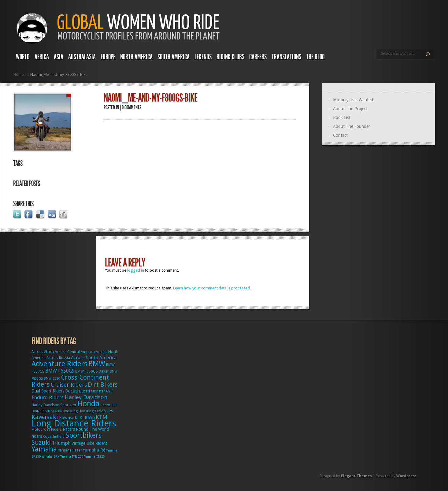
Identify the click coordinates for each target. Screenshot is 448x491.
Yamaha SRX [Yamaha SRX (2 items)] (51, 457)
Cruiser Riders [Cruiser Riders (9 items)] (69, 385)
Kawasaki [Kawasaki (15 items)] (45, 417)
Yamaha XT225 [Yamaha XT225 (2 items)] (95, 457)
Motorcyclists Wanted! (354, 100)
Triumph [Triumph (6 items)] (61, 443)
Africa (42, 57)
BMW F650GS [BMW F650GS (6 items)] (60, 371)
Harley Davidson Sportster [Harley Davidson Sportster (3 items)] (54, 405)
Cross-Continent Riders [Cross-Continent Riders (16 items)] (70, 381)
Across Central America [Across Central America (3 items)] (75, 352)
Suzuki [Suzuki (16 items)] (41, 443)
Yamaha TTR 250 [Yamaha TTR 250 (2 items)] (72, 457)
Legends (203, 57)
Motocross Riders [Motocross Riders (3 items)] (47, 430)
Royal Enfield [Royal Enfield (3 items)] (54, 437)
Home (19, 74)
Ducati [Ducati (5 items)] (72, 391)
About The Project (350, 109)
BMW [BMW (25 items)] (97, 364)
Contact (340, 135)
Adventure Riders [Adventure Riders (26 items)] (59, 364)
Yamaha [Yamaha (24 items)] (44, 449)
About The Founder (352, 126)
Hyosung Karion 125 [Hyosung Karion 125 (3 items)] (96, 411)
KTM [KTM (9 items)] (102, 417)
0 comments (131, 107)
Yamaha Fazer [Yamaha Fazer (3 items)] (70, 450)
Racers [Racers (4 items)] (69, 429)
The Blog (315, 57)
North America (136, 57)
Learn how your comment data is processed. (212, 288)
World (23, 57)
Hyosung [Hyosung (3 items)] (70, 411)
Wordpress (406, 476)
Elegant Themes (356, 476)
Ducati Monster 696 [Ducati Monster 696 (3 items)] (96, 391)
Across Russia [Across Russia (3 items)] (58, 358)
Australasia (82, 57)
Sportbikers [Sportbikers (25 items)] (83, 435)
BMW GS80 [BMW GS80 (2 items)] (52, 379)
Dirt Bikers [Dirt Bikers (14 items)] (103, 385)
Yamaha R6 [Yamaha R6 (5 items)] (94, 450)
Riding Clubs (230, 57)
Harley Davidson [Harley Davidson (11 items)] (86, 397)
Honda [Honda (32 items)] (88, 404)
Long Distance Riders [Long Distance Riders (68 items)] (74, 423)
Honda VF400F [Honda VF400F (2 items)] (51, 411)
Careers (258, 57)
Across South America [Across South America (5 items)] (94, 358)
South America (174, 57)
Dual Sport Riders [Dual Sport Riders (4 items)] (48, 391)
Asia (59, 57)
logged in (136, 270)
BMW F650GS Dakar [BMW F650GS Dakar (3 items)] (92, 371)
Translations (286, 57)
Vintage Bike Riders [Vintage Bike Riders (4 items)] (89, 443)
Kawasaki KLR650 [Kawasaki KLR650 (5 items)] (77, 418)
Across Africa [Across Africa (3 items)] (43, 352)
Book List (342, 117)
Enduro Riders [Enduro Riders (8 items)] (48, 397)
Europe (108, 57)
